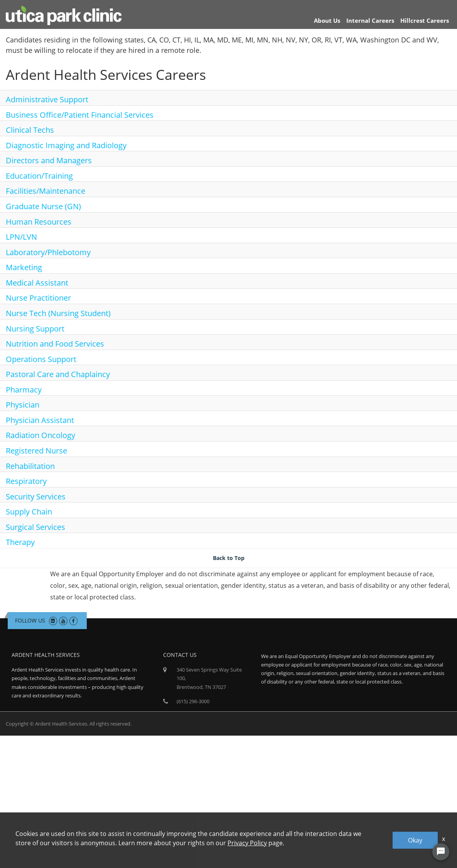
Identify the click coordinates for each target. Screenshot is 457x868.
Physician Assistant (40, 420)
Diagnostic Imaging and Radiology (66, 145)
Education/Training (39, 176)
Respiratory (26, 481)
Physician (23, 405)
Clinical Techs (30, 130)
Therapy (20, 542)
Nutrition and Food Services (55, 344)
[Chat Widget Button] (441, 852)
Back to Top (229, 558)
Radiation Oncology (40, 435)
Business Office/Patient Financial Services (80, 115)
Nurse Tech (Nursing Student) (58, 313)
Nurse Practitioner (38, 298)
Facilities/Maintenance (46, 191)
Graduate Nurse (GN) (43, 206)
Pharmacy (24, 390)
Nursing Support (35, 329)
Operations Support (41, 359)
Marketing (24, 267)
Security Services (36, 497)
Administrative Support (47, 99)
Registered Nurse (36, 451)
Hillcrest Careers (425, 20)
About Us (327, 20)
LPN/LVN (21, 237)
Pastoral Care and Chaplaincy (58, 374)
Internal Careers (370, 20)
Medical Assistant (37, 283)
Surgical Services (35, 527)
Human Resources (39, 222)
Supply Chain (29, 512)
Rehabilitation (30, 466)
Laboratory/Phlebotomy (48, 252)
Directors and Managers (49, 160)
